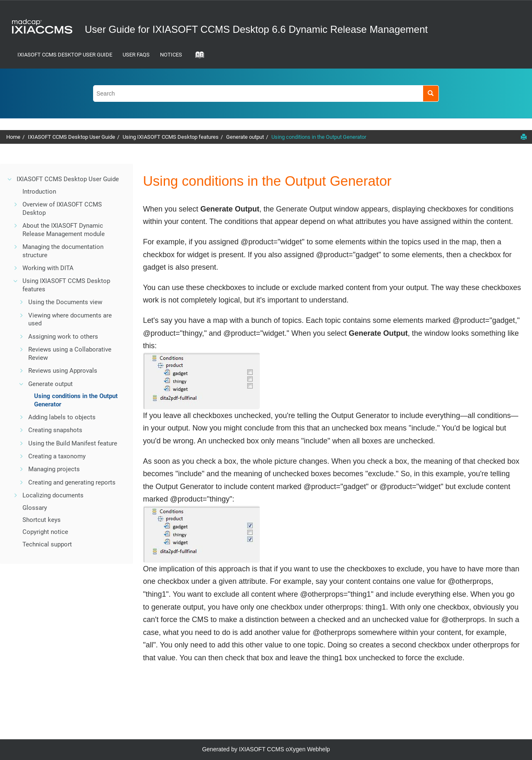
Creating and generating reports (72, 482)
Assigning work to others (63, 337)
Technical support (47, 544)
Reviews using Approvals (63, 371)
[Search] (431, 93)
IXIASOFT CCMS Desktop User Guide (65, 55)
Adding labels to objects (62, 417)
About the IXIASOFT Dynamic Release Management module (64, 230)
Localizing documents (53, 495)
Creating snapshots (55, 430)
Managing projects (54, 469)
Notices (171, 55)
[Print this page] (524, 137)
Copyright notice (45, 532)
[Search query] (266, 93)
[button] (10, 179)
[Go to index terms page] (197, 57)
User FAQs (136, 55)
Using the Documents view (65, 302)
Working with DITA (48, 268)
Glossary (35, 508)
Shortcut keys (42, 520)
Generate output (245, 137)
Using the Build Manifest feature (73, 443)
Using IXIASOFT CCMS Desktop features (171, 137)
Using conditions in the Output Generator (319, 137)
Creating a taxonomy (57, 456)
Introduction (39, 192)
